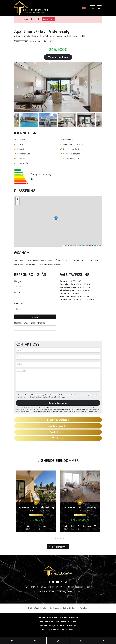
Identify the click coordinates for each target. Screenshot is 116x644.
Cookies (76, 608)
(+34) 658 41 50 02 (38, 587)
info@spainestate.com (81, 587)
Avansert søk (48, 19)
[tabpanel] (36, 502)
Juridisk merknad (55, 608)
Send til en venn (58, 432)
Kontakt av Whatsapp (58, 420)
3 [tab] (58, 538)
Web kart (84, 608)
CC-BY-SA (98, 246)
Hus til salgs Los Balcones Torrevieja (58, 629)
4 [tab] (61, 538)
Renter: (18, 292)
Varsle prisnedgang (58, 57)
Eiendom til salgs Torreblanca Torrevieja (58, 625)
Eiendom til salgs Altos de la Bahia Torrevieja (58, 617)
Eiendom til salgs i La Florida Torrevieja (58, 621)
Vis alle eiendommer (58, 547)
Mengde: (18, 281)
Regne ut (35, 317)
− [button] (18, 203)
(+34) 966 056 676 (56, 587)
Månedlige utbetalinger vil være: (29, 323)
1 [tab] (53, 538)
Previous (17, 87)
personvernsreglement (86, 395)
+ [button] (18, 199)
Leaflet (65, 246)
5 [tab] (63, 538)
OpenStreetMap (81, 246)
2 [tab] (55, 538)
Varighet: (18, 304)
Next (99, 87)
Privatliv (67, 608)
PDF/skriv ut (58, 438)
